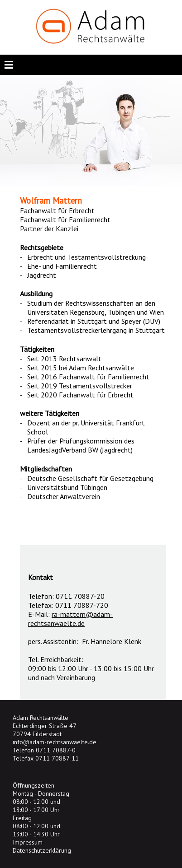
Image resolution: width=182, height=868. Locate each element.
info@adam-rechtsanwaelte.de (55, 742)
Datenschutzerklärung (42, 850)
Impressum (28, 842)
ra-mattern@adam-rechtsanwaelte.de (70, 619)
